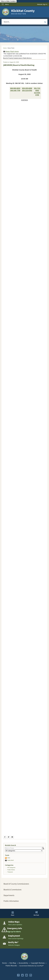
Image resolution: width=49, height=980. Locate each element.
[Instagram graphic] (31, 975)
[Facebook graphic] (18, 975)
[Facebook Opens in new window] (5, 837)
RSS (9, 858)
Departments (9, 895)
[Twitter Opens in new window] (8, 837)
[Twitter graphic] (22, 975)
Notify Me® (11, 860)
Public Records (11, 966)
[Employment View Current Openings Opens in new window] (24, 937)
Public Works (11, 870)
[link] (42, 4)
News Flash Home (12, 51)
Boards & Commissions (12, 890)
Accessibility (23, 963)
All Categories (11, 868)
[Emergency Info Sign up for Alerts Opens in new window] (24, 930)
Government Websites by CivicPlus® (31, 966)
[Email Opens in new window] (12, 837)
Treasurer (10, 872)
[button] (45, 22)
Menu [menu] (7, 4)
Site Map (13, 963)
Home (5, 48)
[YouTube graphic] (26, 975)
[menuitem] (24, 884)
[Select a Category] (24, 851)
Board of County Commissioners (16, 884)
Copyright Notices (38, 963)
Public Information (11, 901)
